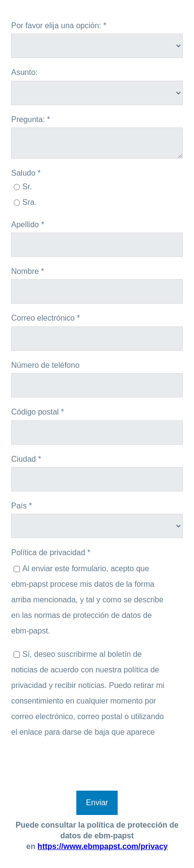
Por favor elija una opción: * (59, 26)
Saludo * (26, 173)
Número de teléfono (45, 365)
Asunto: (24, 72)
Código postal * (38, 412)
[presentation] (85, 767)
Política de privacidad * (51, 552)
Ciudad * (26, 459)
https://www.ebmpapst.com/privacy (103, 846)
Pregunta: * (31, 119)
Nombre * (28, 271)
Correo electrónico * (45, 318)
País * (22, 506)
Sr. (27, 187)
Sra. (29, 202)
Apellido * (28, 225)
